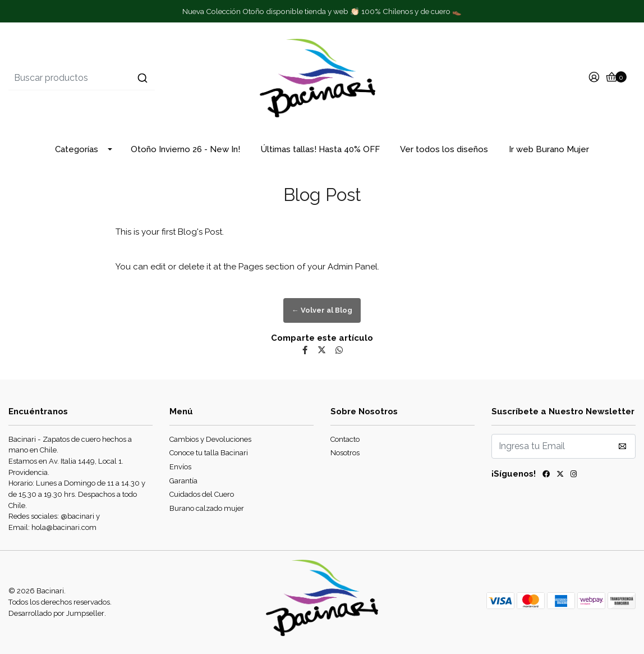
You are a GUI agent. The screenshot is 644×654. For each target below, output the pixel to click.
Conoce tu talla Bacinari (209, 453)
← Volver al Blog (322, 310)
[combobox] (113, 78)
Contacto (345, 439)
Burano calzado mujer (207, 508)
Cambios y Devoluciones (210, 439)
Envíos (180, 467)
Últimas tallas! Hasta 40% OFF (320, 149)
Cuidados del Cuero (202, 494)
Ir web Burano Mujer (549, 149)
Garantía (183, 481)
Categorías (77, 149)
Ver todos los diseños (444, 149)
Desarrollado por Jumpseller (56, 613)
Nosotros (345, 453)
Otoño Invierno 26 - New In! (185, 149)
